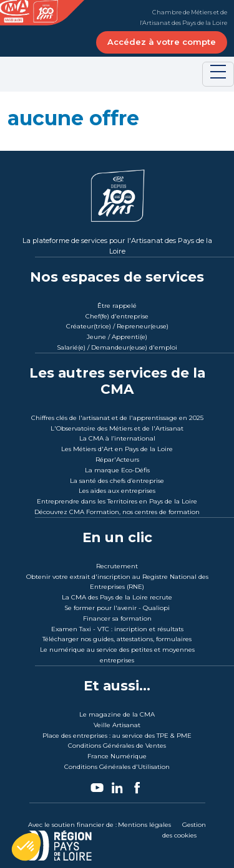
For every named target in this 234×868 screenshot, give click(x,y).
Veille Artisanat (117, 725)
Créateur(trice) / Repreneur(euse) (117, 326)
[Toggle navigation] (218, 74)
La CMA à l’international (117, 438)
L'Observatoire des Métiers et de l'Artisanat (117, 428)
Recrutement (117, 566)
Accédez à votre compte (162, 42)
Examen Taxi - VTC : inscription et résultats (117, 629)
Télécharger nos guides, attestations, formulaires (117, 639)
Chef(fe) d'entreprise (117, 316)
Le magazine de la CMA (117, 714)
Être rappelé (117, 306)
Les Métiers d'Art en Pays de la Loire (117, 449)
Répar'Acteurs (117, 460)
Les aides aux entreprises (117, 491)
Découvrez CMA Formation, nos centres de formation (117, 512)
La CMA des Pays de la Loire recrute (117, 597)
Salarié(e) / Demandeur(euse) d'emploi (117, 347)
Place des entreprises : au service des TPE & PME (117, 736)
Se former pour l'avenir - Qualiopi (117, 608)
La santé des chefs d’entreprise (117, 481)
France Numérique (117, 756)
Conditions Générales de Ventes (117, 746)
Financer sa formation (117, 618)
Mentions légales (144, 825)
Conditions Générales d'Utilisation (117, 767)
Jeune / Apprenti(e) (117, 337)
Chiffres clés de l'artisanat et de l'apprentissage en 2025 (117, 418)
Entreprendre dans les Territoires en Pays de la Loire (117, 501)
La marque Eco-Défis (117, 470)
